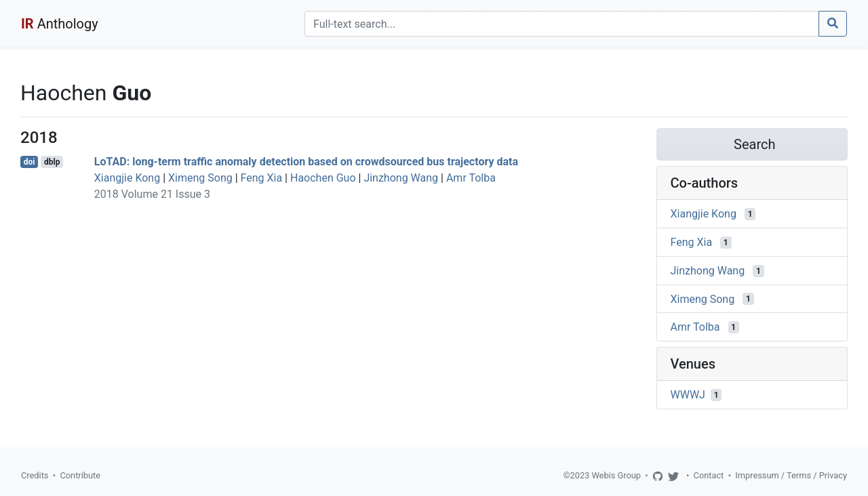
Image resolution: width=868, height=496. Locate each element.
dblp (52, 162)
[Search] (562, 24)
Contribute (80, 475)
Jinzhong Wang (401, 178)
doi (29, 162)
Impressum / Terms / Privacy (791, 475)
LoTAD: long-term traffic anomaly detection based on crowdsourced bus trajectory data (306, 162)
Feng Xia (262, 178)
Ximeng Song (200, 178)
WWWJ (688, 395)
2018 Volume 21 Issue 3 (152, 194)
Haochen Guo (323, 178)
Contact (709, 475)
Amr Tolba (471, 178)
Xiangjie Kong (127, 178)
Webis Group (616, 475)
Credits (35, 475)
